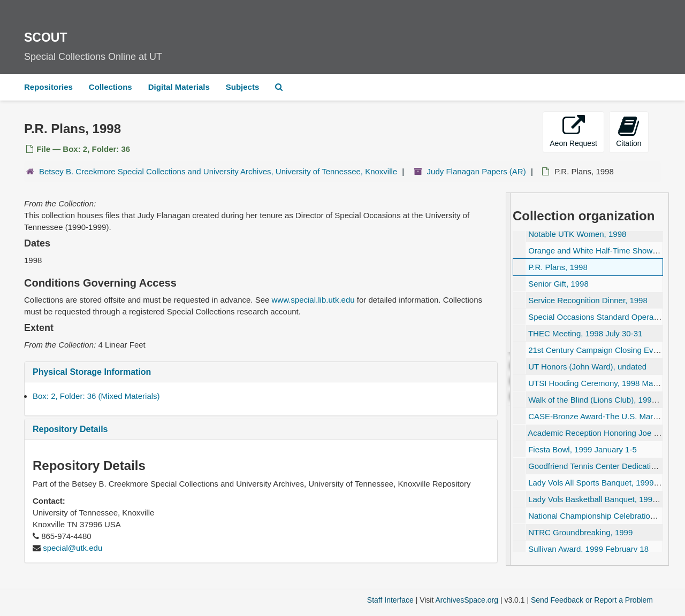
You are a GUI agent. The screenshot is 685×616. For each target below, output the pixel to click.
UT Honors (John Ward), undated (587, 367)
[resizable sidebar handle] (508, 379)
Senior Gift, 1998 (558, 284)
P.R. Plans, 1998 (558, 267)
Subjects (243, 87)
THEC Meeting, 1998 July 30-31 (585, 333)
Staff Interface (390, 600)
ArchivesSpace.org (467, 600)
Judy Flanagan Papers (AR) (477, 171)
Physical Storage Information (92, 372)
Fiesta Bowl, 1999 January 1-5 (583, 449)
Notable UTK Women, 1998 (577, 234)
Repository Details (70, 429)
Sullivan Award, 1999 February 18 (588, 549)
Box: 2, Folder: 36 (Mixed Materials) (96, 396)
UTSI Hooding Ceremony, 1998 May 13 (598, 383)
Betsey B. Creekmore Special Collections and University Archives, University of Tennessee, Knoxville (218, 171)
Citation (629, 131)
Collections (111, 87)
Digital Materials (179, 87)
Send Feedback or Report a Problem (592, 600)
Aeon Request (573, 131)
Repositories (48, 87)
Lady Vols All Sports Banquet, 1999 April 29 (606, 483)
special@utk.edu (73, 548)
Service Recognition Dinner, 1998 (588, 300)
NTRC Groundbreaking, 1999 (580, 532)
